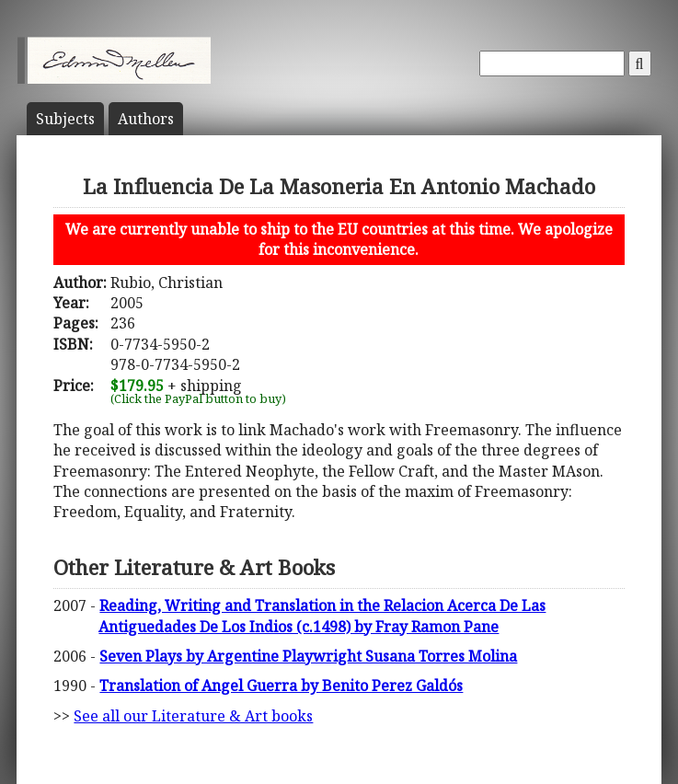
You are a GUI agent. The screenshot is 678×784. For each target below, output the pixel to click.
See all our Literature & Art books (193, 716)
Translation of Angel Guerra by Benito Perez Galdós (281, 686)
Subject (65, 119)
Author (146, 119)
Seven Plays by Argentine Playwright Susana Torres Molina (308, 656)
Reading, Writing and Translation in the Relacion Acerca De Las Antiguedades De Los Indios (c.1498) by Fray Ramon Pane (322, 616)
